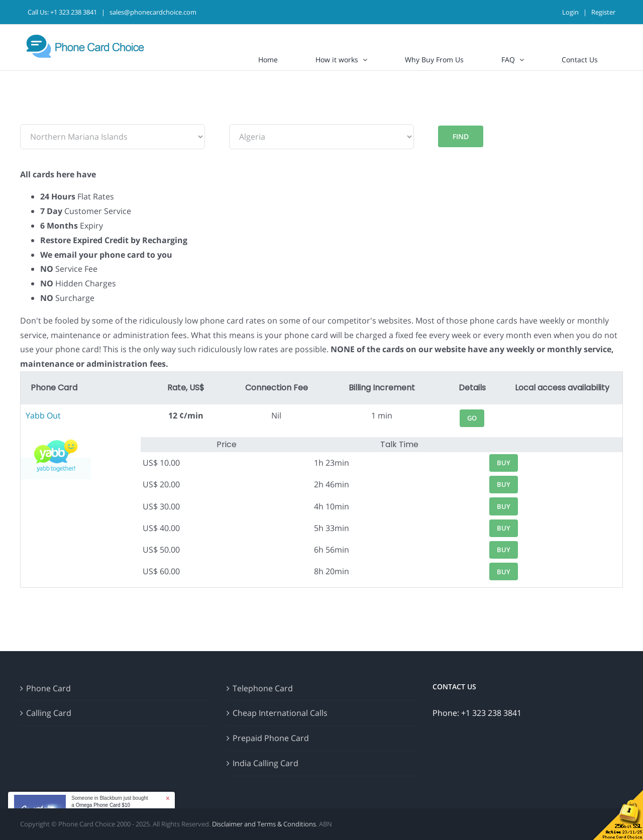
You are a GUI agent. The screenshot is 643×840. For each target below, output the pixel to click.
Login (570, 12)
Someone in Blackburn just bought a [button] (110, 802)
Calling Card (49, 713)
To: (235, 117)
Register (603, 12)
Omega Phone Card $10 (103, 805)
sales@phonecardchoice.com (153, 12)
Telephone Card (263, 688)
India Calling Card (265, 763)
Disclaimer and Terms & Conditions (264, 824)
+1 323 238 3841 (74, 12)
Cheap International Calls (280, 713)
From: (31, 117)
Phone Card (48, 688)
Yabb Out (43, 415)
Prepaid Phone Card (271, 738)
